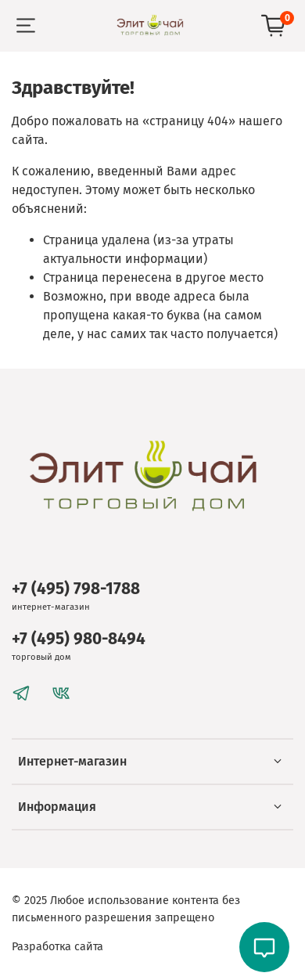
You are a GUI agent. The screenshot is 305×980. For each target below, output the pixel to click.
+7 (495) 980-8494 (79, 639)
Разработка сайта (57, 947)
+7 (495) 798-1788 (76, 589)
